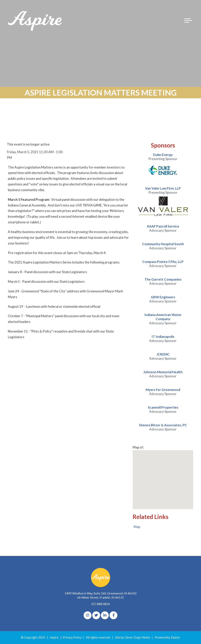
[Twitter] (96, 615)
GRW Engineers (163, 297)
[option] (163, 165)
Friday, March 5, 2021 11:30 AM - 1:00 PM (35, 155)
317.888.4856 (100, 604)
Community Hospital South (163, 244)
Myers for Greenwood (163, 390)
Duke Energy (163, 155)
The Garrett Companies (163, 279)
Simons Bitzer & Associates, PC (163, 425)
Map (137, 527)
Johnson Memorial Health (163, 372)
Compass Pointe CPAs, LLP (163, 262)
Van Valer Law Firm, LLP (163, 188)
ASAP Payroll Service (163, 226)
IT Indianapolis (163, 337)
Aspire (54, 638)
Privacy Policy (72, 638)
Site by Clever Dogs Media (132, 638)
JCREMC (163, 354)
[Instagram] (88, 615)
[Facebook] (113, 615)
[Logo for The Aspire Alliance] (35, 21)
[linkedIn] (105, 615)
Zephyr (175, 638)
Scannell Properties (163, 407)
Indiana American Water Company (163, 317)
